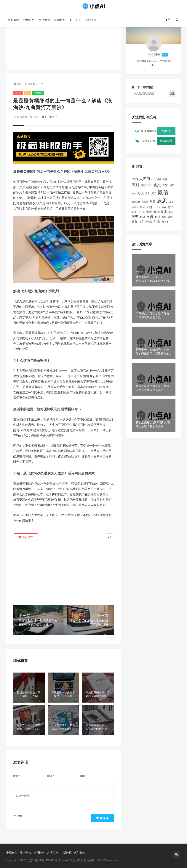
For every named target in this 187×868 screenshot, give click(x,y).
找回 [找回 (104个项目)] (140, 210)
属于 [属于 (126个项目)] (154, 196)
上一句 (18, 93)
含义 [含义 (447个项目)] (157, 188)
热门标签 (80, 853)
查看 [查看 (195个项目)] (149, 214)
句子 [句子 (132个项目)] (150, 188)
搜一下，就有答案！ (144, 90)
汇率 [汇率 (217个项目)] (164, 214)
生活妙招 (66, 853)
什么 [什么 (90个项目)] (154, 182)
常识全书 (22, 117)
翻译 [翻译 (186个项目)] (143, 220)
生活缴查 (44, 20)
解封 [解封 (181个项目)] (157, 220)
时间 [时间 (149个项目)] (135, 215)
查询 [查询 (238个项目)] (156, 214)
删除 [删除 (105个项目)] (165, 182)
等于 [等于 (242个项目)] (135, 220)
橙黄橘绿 (38, 93)
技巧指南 (39, 853)
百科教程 (14, 20)
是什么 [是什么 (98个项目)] (142, 215)
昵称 (17, 776)
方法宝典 (52, 853)
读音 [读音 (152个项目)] (141, 224)
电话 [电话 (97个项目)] (171, 215)
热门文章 (91, 20)
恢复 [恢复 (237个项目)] (152, 204)
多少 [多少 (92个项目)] (134, 196)
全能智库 (12, 853)
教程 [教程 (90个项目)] (164, 210)
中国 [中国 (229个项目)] (135, 182)
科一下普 (75, 20)
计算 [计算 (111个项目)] (170, 220)
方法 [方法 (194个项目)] (170, 210)
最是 (28, 93)
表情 (18, 816)
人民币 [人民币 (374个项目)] (145, 182)
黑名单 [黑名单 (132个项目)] (165, 224)
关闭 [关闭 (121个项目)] (159, 182)
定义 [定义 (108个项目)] (148, 196)
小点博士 (154, 57)
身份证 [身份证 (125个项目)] (149, 224)
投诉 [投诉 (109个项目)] (146, 210)
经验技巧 (29, 20)
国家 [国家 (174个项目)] (165, 188)
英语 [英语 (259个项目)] (150, 219)
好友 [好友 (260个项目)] (141, 196)
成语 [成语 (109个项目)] (171, 205)
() (26, 537)
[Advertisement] (64, 44)
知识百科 (60, 20)
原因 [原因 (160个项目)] (143, 188)
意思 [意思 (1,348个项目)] (162, 203)
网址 (83, 776)
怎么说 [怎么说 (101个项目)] (145, 205)
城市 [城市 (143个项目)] (172, 188)
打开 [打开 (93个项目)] (134, 210)
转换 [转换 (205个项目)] (157, 224)
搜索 (172, 96)
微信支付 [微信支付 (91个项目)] (136, 205)
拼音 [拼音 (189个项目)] (152, 210)
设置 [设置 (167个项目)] (135, 224)
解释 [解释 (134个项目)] (164, 220)
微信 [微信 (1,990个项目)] (163, 195)
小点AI (31, 860)
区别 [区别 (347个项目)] (135, 188)
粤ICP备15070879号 (46, 860)
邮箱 (50, 776)
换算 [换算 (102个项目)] (159, 210)
